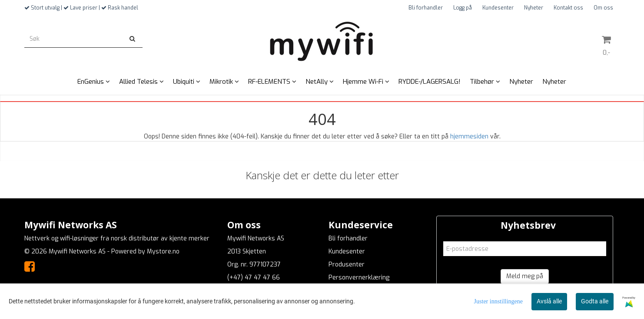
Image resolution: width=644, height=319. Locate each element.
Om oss (603, 8)
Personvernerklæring (359, 278)
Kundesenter (498, 8)
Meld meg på (525, 276)
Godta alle (595, 301)
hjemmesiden (469, 136)
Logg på (463, 8)
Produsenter (347, 265)
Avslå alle (549, 301)
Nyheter (534, 8)
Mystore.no (163, 252)
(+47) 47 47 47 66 (254, 278)
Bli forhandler (426, 8)
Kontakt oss (568, 8)
